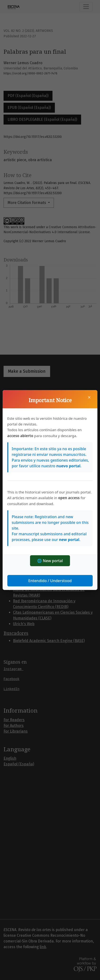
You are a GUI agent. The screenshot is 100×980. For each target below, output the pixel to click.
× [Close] (89, 397)
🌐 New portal (50, 561)
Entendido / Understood (50, 581)
